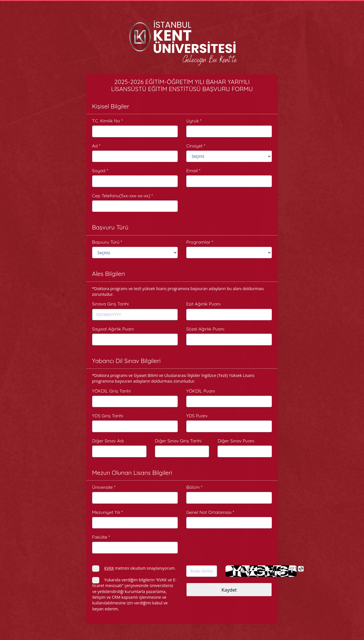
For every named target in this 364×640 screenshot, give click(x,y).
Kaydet (229, 590)
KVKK (109, 568)
